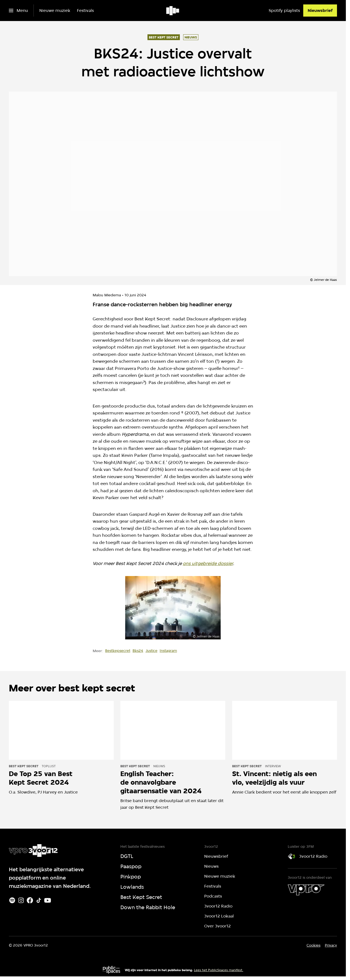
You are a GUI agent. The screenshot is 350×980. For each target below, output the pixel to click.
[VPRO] (306, 890)
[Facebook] (30, 900)
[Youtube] (48, 900)
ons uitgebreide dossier (208, 563)
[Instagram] (21, 900)
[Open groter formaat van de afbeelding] (173, 608)
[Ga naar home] (173, 11)
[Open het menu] (18, 11)
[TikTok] (39, 900)
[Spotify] (12, 900)
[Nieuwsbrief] (320, 11)
